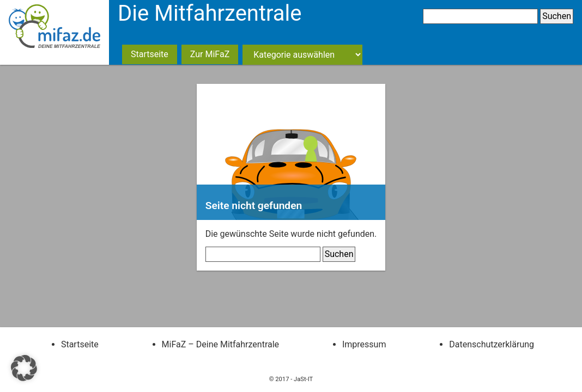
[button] (24, 368)
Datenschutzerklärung (492, 344)
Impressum (364, 344)
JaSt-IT (303, 379)
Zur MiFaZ (210, 54)
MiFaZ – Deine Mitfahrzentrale (220, 344)
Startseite (150, 54)
